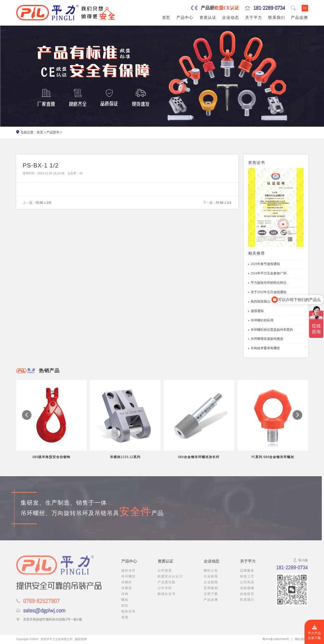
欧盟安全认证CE (170, 580)
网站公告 (211, 575)
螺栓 (125, 604)
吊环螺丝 (128, 580)
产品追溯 (299, 17)
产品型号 (53, 132)
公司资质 (165, 575)
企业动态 (231, 17)
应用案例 (211, 592)
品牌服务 (247, 575)
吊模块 (127, 592)
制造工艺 (247, 580)
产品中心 (185, 17)
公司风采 (247, 586)
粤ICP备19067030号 (276, 639)
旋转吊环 (128, 575)
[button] (27, 421)
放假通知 (256, 311)
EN (305, 8)
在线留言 (247, 598)
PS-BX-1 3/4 (224, 203)
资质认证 (208, 17)
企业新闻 (211, 586)
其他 (125, 621)
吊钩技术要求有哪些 (264, 348)
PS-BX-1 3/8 (43, 203)
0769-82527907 (41, 605)
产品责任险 (167, 586)
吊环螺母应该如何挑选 (266, 339)
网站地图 (301, 639)
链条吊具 (128, 615)
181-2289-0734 (269, 8)
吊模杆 (127, 586)
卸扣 (125, 609)
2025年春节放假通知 (264, 264)
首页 (166, 17)
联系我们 (277, 17)
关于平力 (254, 17)
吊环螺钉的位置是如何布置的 (270, 330)
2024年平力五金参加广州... (268, 274)
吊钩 (125, 598)
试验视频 (247, 592)
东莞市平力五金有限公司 (57, 639)
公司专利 (165, 592)
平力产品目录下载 (314, 632)
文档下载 (211, 598)
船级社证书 (167, 598)
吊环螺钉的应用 (261, 321)
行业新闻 (211, 580)
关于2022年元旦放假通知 (267, 292)
